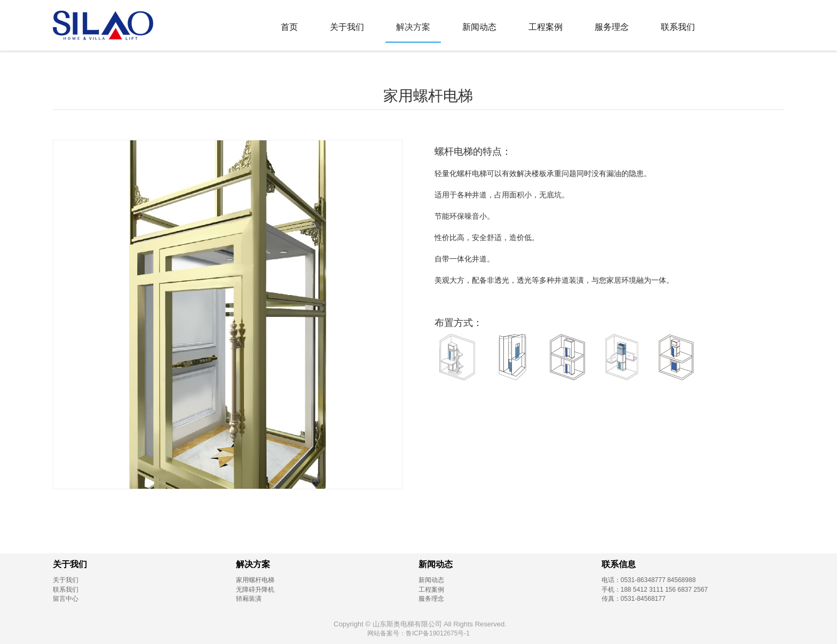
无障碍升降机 (255, 590)
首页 (289, 27)
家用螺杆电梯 (255, 580)
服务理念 (612, 27)
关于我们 (347, 27)
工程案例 (546, 27)
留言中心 (66, 599)
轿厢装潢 (249, 599)
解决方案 (413, 27)
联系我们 (678, 27)
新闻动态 (479, 27)
